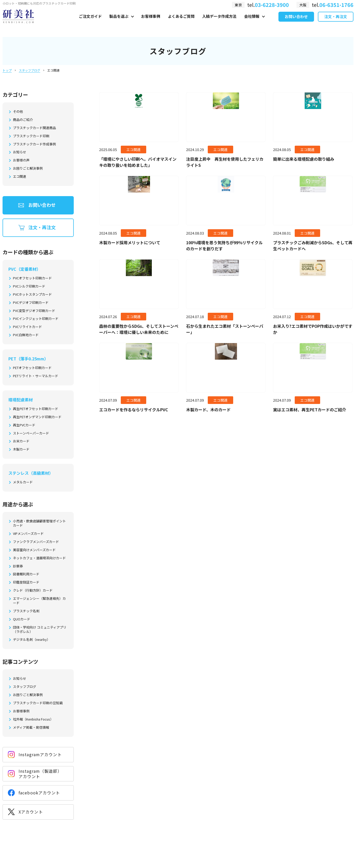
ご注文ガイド (90, 22)
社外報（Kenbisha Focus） (33, 719)
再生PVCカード (24, 425)
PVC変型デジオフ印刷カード (34, 311)
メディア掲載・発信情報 (31, 728)
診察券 (18, 566)
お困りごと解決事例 (28, 168)
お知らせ (20, 152)
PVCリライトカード (27, 327)
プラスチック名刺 (26, 611)
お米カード (21, 441)
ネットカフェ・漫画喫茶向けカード (39, 558)
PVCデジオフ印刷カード (31, 303)
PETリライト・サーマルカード (36, 376)
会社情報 (252, 22)
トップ (7, 70)
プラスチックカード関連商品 (34, 128)
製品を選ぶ (119, 22)
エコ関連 (20, 177)
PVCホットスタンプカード (32, 295)
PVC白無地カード (26, 335)
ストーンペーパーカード (31, 433)
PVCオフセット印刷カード (32, 278)
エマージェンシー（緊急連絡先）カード (39, 601)
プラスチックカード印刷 (31, 136)
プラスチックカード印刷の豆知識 (38, 703)
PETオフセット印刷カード (32, 368)
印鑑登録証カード (26, 582)
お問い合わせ (296, 23)
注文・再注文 (336, 23)
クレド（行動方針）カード (33, 591)
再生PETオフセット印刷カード (36, 409)
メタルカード (23, 482)
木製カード (21, 449)
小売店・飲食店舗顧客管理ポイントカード (39, 523)
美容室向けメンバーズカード (34, 550)
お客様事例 (151, 22)
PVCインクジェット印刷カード (36, 319)
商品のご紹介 (23, 120)
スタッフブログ (29, 70)
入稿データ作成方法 (219, 22)
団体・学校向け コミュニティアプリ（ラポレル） (40, 630)
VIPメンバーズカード (28, 534)
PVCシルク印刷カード (29, 286)
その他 (18, 112)
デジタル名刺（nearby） (32, 640)
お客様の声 (21, 160)
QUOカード (22, 619)
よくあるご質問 (181, 22)
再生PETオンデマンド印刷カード (37, 417)
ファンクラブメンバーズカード (36, 542)
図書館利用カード (26, 574)
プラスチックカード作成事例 (34, 144)
